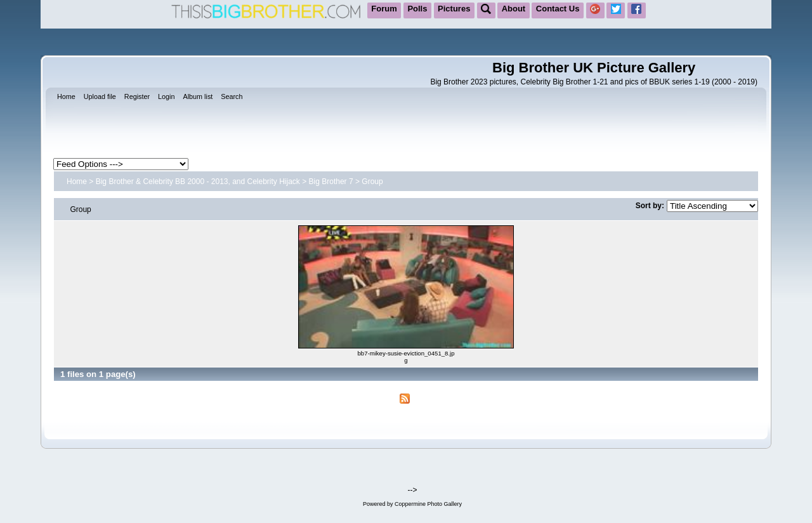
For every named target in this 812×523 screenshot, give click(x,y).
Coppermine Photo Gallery (428, 504)
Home (77, 182)
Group (372, 182)
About (514, 9)
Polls (417, 9)
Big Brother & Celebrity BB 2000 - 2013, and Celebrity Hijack (198, 182)
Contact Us (558, 9)
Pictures (454, 9)
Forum (384, 9)
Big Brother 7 (331, 182)
